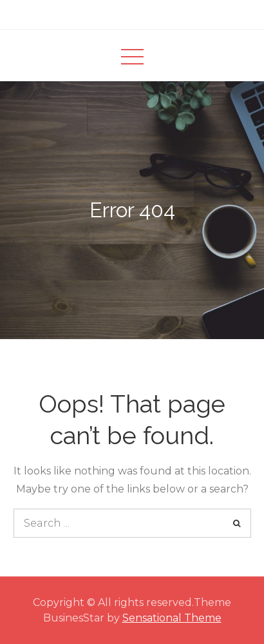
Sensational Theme (172, 618)
